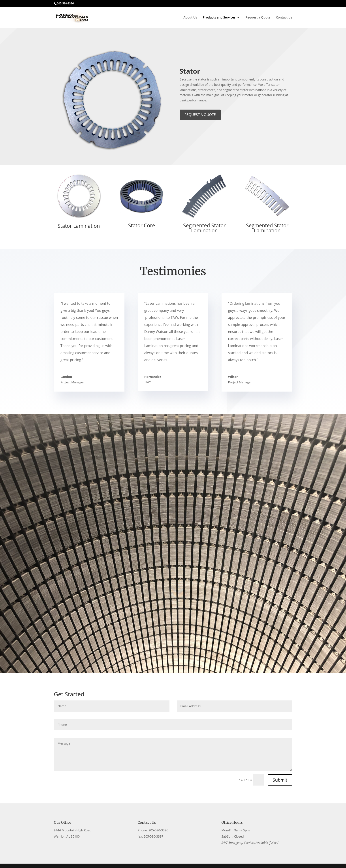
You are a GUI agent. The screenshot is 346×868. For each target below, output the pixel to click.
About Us (190, 18)
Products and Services (219, 18)
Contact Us (284, 18)
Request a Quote (258, 18)
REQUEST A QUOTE (200, 115)
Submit (280, 780)
